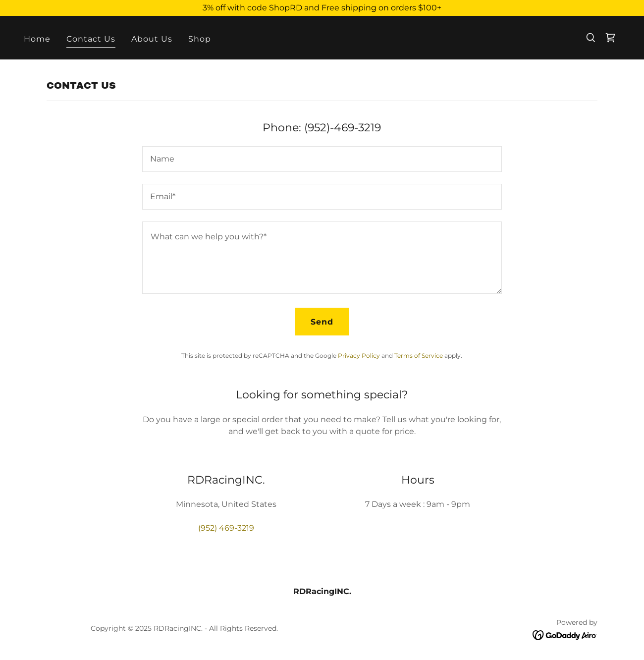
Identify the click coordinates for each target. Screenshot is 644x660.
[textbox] (322, 159)
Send (322, 322)
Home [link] (37, 39)
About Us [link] (152, 39)
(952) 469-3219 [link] (226, 528)
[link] (610, 38)
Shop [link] (200, 39)
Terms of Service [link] (419, 356)
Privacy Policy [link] (359, 356)
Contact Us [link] (91, 39)
